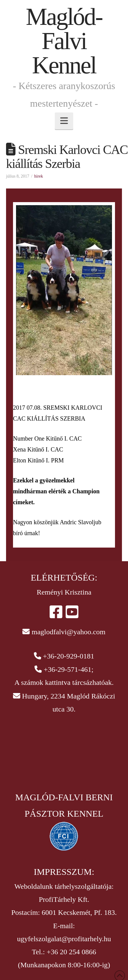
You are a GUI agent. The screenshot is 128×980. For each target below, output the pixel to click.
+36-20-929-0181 (69, 656)
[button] (64, 121)
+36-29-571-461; (68, 669)
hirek (39, 176)
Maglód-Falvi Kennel (64, 41)
